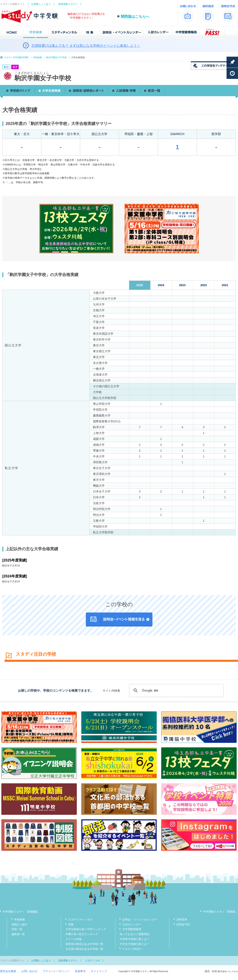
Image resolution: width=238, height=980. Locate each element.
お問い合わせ (29, 971)
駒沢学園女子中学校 (57, 57)
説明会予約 (183, 924)
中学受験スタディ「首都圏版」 (22, 912)
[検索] (176, 690)
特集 (71, 924)
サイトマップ (99, 971)
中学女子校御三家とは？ (134, 944)
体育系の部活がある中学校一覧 (84, 944)
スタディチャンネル (80, 920)
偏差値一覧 (18, 934)
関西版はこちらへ (135, 17)
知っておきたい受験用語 (134, 934)
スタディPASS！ (133, 949)
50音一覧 (17, 929)
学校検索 (37, 57)
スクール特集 (74, 939)
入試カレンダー (132, 924)
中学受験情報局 (132, 929)
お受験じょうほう (41, 4)
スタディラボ (93, 960)
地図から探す (20, 924)
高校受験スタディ (68, 4)
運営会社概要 (8, 971)
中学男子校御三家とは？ (134, 939)
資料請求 (182, 920)
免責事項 (80, 971)
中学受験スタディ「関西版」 (220, 912)
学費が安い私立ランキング (82, 934)
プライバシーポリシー (56, 971)
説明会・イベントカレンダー (140, 920)
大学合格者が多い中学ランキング (86, 929)
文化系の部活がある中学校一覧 (84, 949)
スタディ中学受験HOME (16, 57)
